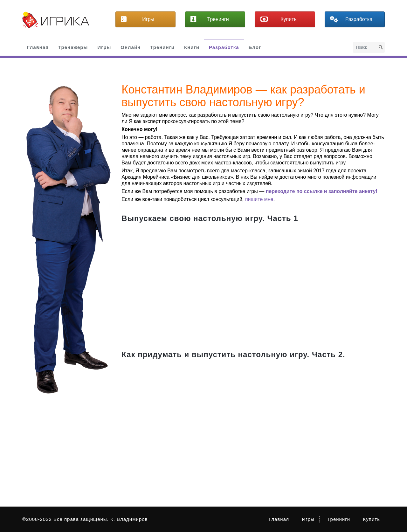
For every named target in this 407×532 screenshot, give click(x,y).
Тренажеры (73, 47)
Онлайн (131, 47)
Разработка (224, 47)
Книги (192, 47)
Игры (104, 47)
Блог (255, 47)
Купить (372, 519)
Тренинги (162, 47)
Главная (38, 47)
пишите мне (259, 199)
